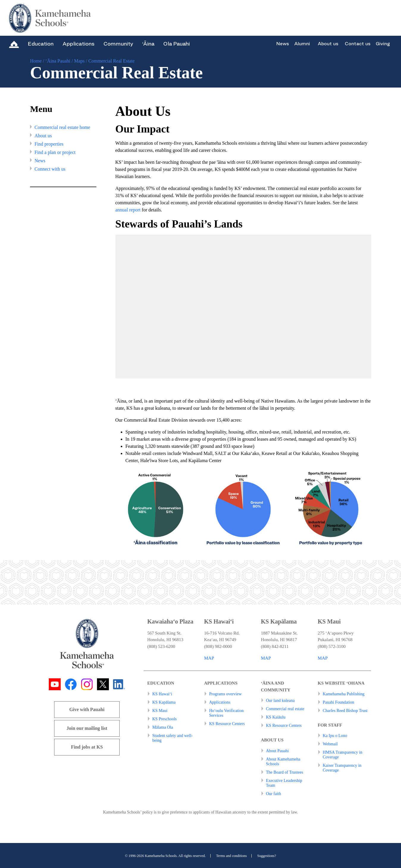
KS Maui (160, 711)
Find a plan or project (55, 152)
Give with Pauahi (87, 709)
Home (36, 61)
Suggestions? (267, 856)
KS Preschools (165, 719)
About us (328, 44)
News (282, 44)
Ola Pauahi (177, 44)
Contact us (358, 44)
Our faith (274, 794)
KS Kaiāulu (276, 717)
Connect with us (50, 169)
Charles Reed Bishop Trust (345, 711)
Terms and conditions (232, 856)
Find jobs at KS (87, 747)
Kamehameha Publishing (344, 694)
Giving (383, 44)
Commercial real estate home (62, 127)
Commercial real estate (285, 709)
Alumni (302, 44)
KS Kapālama (164, 702)
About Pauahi (277, 751)
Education (41, 44)
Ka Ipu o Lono (335, 736)
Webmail (330, 744)
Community (118, 44)
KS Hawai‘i (162, 694)
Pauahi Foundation (338, 702)
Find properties (49, 144)
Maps (79, 61)
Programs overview (225, 694)
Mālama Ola (163, 727)
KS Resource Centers (227, 724)
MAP (209, 658)
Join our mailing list (87, 728)
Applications (79, 44)
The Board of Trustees (285, 772)
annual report (128, 210)
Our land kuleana (280, 701)
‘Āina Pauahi (58, 61)
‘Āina (148, 44)
